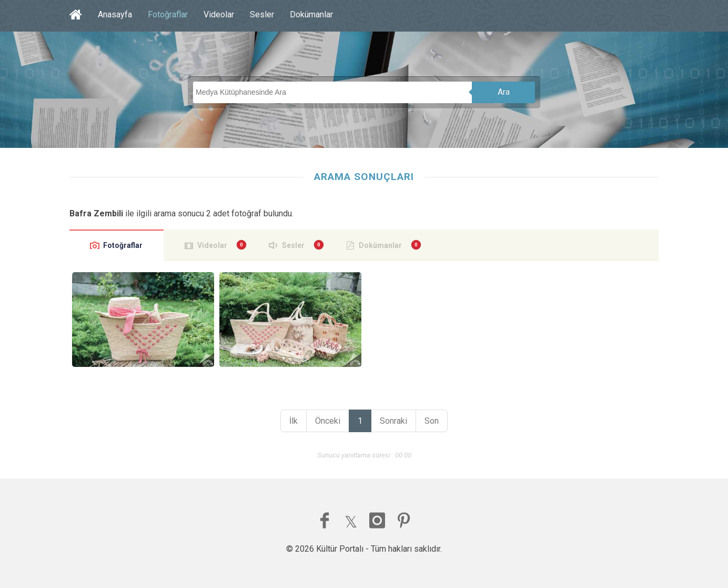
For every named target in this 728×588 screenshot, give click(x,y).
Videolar (219, 14)
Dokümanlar (311, 14)
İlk (294, 421)
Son (432, 421)
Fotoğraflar (168, 14)
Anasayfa (115, 14)
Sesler (262, 14)
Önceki (328, 421)
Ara (504, 92)
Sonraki (393, 421)
